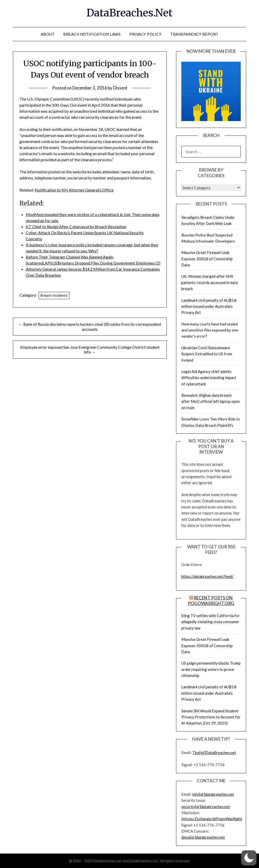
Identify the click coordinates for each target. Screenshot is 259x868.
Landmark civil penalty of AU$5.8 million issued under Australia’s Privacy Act (209, 306)
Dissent (120, 88)
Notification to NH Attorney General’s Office (74, 190)
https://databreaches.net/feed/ (207, 576)
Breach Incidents (54, 295)
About (48, 34)
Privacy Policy (145, 34)
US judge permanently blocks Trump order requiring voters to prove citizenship (211, 669)
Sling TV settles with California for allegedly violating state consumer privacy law (211, 622)
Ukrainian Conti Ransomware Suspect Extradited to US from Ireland (207, 354)
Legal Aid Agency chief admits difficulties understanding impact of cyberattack (209, 378)
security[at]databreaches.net (206, 807)
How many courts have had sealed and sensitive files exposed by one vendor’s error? (210, 330)
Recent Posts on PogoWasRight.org (211, 601)
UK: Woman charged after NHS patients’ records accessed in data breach (210, 282)
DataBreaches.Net (129, 13)
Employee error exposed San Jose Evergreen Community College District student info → (90, 349)
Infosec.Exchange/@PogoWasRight (212, 819)
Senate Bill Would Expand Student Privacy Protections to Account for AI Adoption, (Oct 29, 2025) (211, 717)
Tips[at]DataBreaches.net (214, 753)
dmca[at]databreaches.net (203, 837)
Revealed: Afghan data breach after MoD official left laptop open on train (211, 401)
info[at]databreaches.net (213, 794)
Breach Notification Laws (92, 34)
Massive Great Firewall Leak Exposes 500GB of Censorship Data (207, 259)
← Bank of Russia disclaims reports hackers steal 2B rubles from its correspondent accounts (90, 327)
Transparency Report (194, 34)
